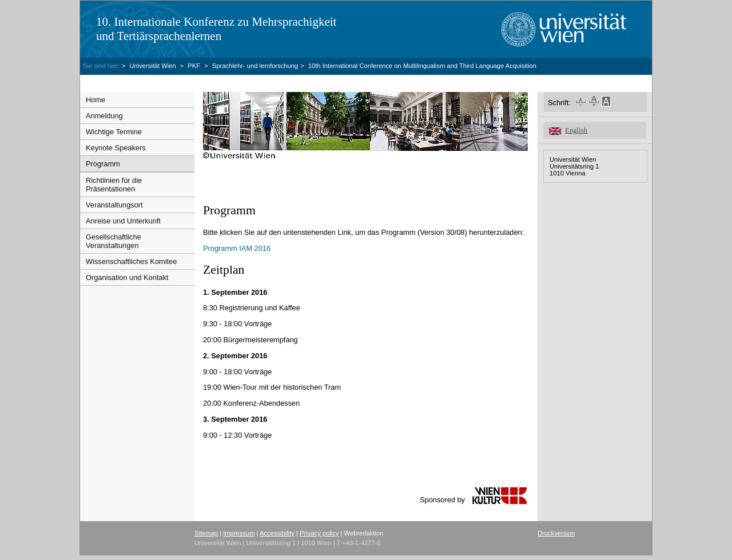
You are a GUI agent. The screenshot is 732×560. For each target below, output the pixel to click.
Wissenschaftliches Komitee (131, 261)
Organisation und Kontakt (127, 277)
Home (96, 100)
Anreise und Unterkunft (123, 221)
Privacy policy (319, 533)
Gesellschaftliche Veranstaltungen (114, 241)
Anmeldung (104, 116)
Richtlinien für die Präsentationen (114, 185)
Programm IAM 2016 (237, 248)
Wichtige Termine (114, 132)
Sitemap (206, 533)
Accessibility (277, 533)
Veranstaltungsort (114, 205)
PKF (194, 66)
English (576, 130)
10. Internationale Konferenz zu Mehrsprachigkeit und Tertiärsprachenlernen (216, 29)
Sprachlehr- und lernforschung (255, 66)
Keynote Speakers (116, 148)
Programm (103, 164)
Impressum (239, 533)
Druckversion (556, 533)
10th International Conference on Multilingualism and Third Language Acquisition (422, 66)
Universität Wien (154, 66)
